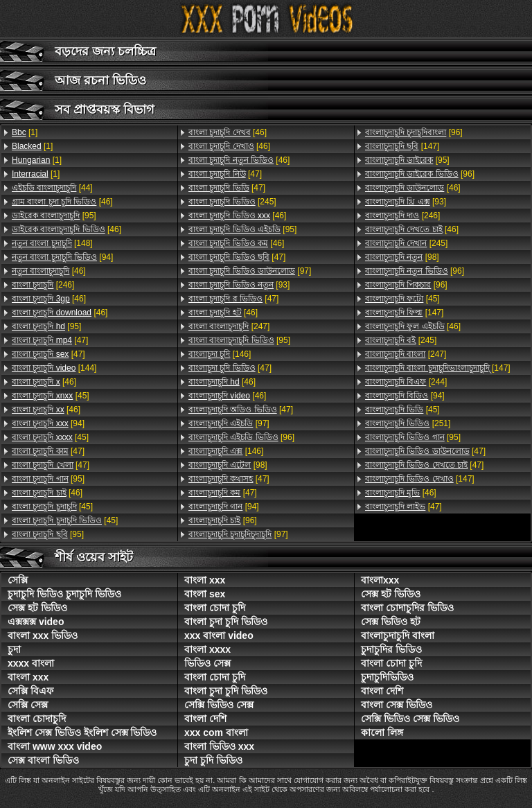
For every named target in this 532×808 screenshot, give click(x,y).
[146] (220, 354)
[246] (43, 285)
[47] (50, 340)
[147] (402, 146)
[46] (62, 202)
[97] (250, 271)
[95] (54, 216)
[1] (25, 132)
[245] (232, 202)
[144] (54, 368)
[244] (406, 382)
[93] (239, 285)
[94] (62, 257)
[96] (241, 437)
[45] (51, 396)
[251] (408, 423)
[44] (52, 188)
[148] (52, 243)
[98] (228, 465)
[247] (229, 326)
